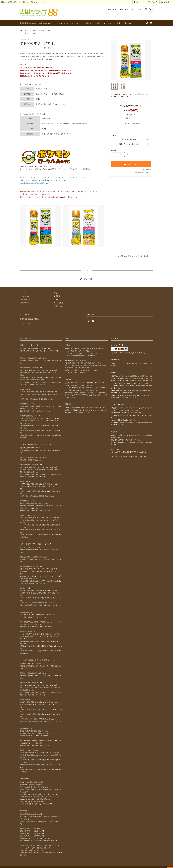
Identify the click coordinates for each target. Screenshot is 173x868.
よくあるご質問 (114, 23)
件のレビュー (47, 48)
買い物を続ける (147, 256)
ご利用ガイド (101, 23)
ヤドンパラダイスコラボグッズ (67, 23)
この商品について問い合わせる (129, 256)
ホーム (22, 31)
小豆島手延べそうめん (28, 23)
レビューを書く (86, 279)
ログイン (153, 2)
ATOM (26, 313)
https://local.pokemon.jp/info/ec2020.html (34, 183)
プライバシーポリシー (27, 320)
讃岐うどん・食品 (47, 31)
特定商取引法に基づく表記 (143, 173)
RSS (21, 313)
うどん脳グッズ (87, 23)
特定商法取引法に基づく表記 (30, 316)
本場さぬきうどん (46, 23)
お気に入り (131, 118)
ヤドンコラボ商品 (33, 31)
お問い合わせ (127, 23)
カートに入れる (131, 164)
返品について (147, 170)
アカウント (139, 2)
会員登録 (166, 2)
